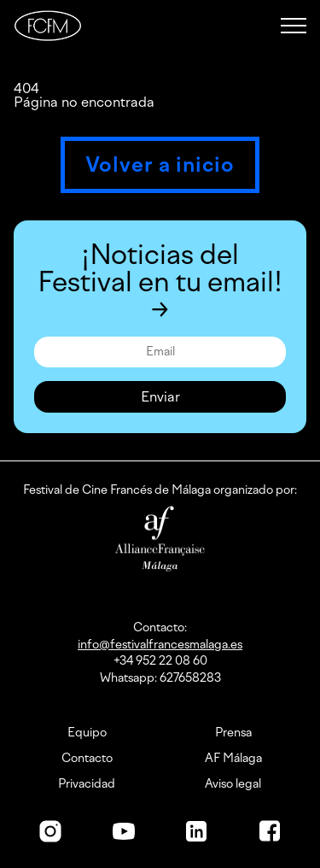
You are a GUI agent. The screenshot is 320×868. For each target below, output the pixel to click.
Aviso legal (233, 784)
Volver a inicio (160, 164)
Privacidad (87, 784)
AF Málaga (233, 759)
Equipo (87, 733)
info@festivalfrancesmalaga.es (160, 645)
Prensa (233, 733)
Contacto (87, 759)
